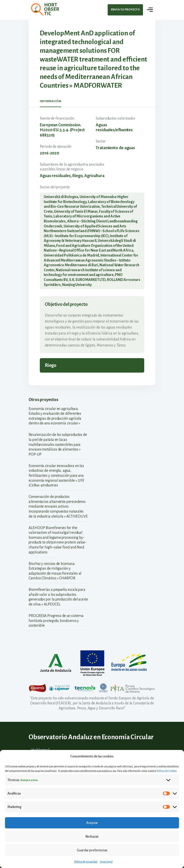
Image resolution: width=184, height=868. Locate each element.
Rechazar (92, 836)
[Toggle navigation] (150, 10)
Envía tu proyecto (125, 10)
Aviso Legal (106, 862)
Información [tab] (50, 101)
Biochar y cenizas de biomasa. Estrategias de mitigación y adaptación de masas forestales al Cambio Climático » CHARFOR (55, 571)
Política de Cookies (167, 771)
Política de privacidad (86, 862)
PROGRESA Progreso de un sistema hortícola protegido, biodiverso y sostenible (56, 621)
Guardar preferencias (92, 850)
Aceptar (92, 823)
